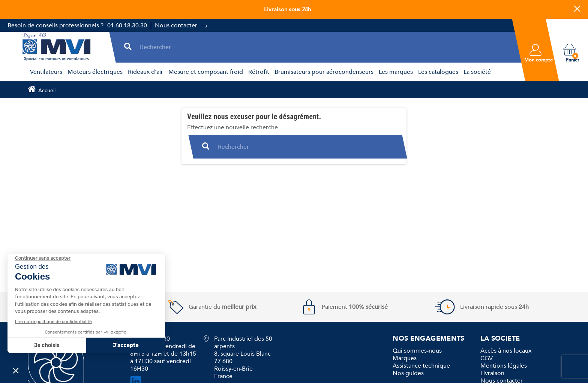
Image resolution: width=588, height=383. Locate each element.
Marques (405, 358)
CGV (487, 358)
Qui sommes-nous (417, 351)
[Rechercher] (325, 47)
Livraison (492, 373)
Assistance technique (421, 366)
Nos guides (408, 373)
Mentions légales (504, 366)
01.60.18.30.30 (127, 25)
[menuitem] (45, 72)
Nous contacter (176, 25)
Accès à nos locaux (506, 351)
